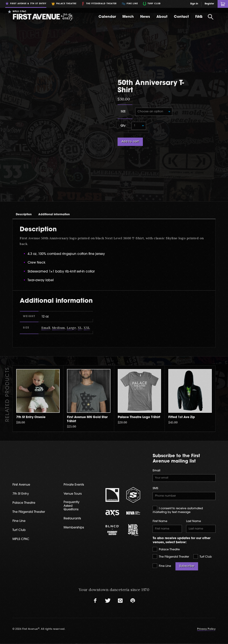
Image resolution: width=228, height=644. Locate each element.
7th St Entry (21, 478)
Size (123, 102)
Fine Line (162, 551)
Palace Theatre (166, 534)
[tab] (27, 197)
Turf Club (203, 542)
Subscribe (187, 551)
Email (156, 454)
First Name (160, 506)
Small (46, 311)
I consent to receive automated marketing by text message (178, 494)
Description (27, 197)
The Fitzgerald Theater (171, 542)
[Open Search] (211, 17)
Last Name (194, 506)
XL (80, 311)
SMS (155, 472)
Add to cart (130, 133)
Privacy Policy (206, 614)
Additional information (64, 197)
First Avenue (22, 469)
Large (72, 311)
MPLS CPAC (22, 524)
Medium (59, 311)
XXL (87, 311)
